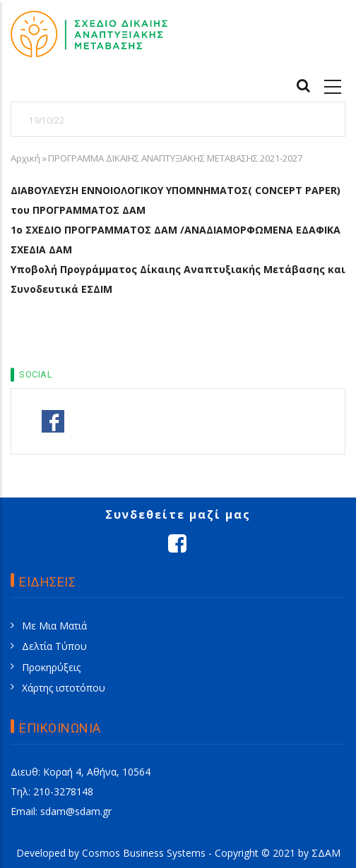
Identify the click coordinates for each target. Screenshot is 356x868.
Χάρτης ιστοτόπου (64, 688)
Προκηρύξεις (51, 667)
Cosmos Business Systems (144, 853)
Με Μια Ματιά (54, 626)
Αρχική (25, 158)
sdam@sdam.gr (76, 811)
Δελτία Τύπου (54, 646)
